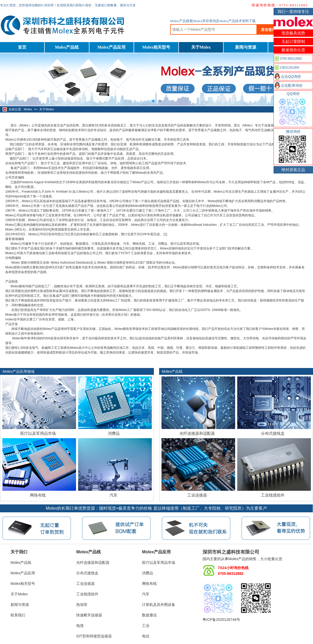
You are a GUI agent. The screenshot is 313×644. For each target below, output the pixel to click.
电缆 (80, 626)
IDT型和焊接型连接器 (94, 636)
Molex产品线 (67, 47)
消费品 (114, 433)
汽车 (114, 495)
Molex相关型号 (156, 47)
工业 (146, 626)
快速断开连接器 (89, 615)
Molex (28, 109)
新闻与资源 (246, 47)
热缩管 (82, 605)
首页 (22, 47)
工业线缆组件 (273, 495)
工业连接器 (197, 495)
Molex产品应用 (112, 47)
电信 (146, 636)
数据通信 (149, 615)
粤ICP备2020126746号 (221, 620)
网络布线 (38, 495)
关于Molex (201, 47)
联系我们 (18, 615)
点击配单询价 (292, 85)
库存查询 (268, 30)
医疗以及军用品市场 (38, 433)
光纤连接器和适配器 (197, 433)
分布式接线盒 (273, 433)
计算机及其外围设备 (159, 605)
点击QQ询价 (291, 76)
